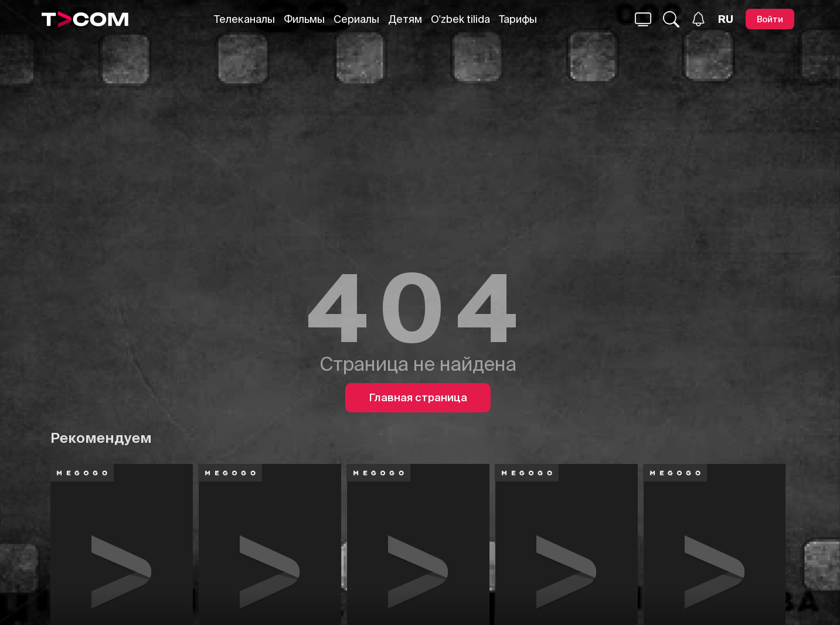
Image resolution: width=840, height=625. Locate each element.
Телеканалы (244, 19)
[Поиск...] (643, 19)
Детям (405, 19)
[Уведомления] (698, 19)
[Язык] (726, 19)
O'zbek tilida (460, 19)
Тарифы (518, 19)
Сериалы (356, 19)
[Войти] (770, 19)
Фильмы (304, 19)
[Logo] (85, 19)
